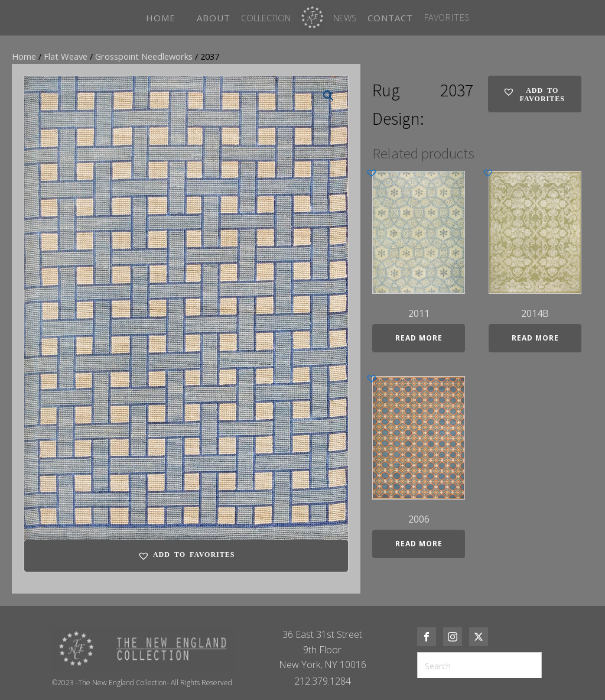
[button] (328, 96)
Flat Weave (66, 56)
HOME (161, 18)
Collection (266, 18)
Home (24, 56)
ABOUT (214, 18)
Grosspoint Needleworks (144, 56)
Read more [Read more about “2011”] (419, 338)
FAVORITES (447, 17)
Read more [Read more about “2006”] (419, 544)
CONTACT (390, 18)
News (345, 18)
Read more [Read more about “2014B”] (535, 338)
